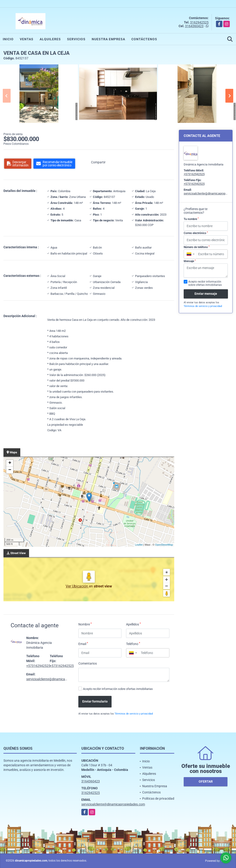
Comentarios (88, 663)
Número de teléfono (197, 247)
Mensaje (190, 261)
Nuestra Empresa (108, 39)
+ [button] (10, 463)
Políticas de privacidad (158, 799)
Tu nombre (191, 219)
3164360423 (194, 26)
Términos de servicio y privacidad (134, 714)
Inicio (8, 39)
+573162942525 (38, 666)
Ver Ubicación (77, 586)
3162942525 (199, 22)
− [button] (10, 470)
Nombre (85, 624)
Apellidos (133, 624)
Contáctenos (144, 39)
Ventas (27, 39)
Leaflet (139, 545)
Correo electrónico (196, 233)
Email (83, 644)
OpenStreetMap (164, 545)
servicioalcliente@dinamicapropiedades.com (58, 679)
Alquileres (50, 39)
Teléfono (133, 644)
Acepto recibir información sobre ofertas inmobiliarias (118, 689)
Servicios (76, 39)
